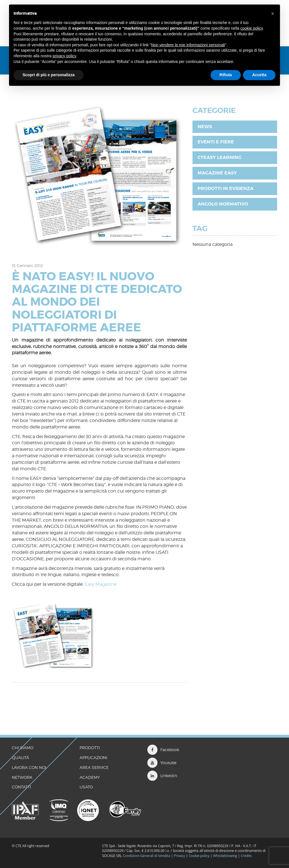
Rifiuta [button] (226, 75)
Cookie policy (199, 856)
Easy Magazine (101, 584)
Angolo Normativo (223, 204)
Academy (90, 777)
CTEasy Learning (220, 157)
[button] (273, 14)
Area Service (94, 767)
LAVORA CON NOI (29, 767)
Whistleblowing (225, 856)
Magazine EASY (217, 173)
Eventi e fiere (216, 142)
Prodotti (90, 748)
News (205, 127)
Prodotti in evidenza (225, 188)
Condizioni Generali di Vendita (146, 856)
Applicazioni (93, 757)
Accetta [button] (259, 75)
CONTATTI (21, 787)
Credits (246, 856)
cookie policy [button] (252, 28)
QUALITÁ (20, 757)
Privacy (179, 856)
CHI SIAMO (23, 748)
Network (22, 777)
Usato (86, 787)
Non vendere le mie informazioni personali (188, 45)
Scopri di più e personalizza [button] (49, 75)
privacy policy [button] (64, 56)
